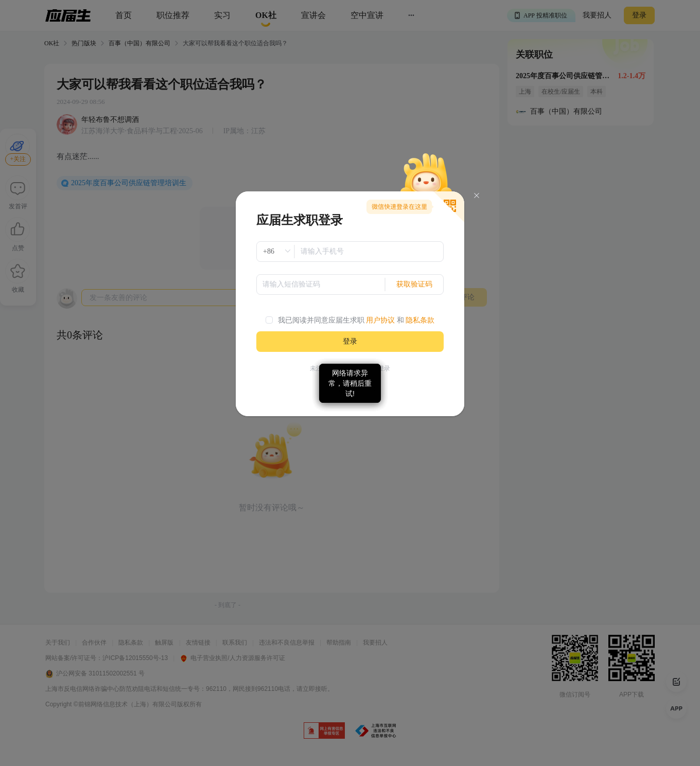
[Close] (477, 196)
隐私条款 (420, 320)
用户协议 (380, 320)
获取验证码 (414, 284)
